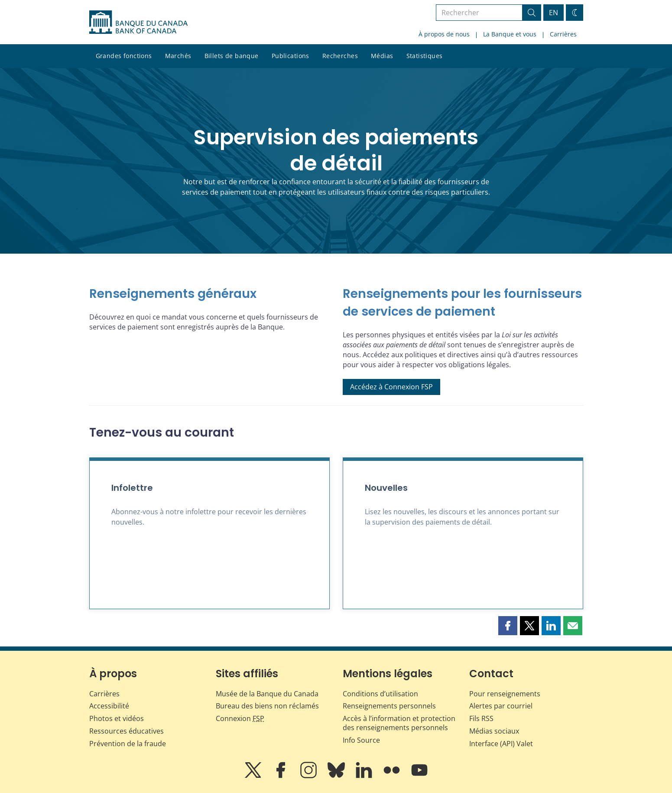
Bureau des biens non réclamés (267, 706)
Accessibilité (109, 706)
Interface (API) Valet (501, 744)
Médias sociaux (494, 731)
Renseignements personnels (389, 706)
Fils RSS (481, 718)
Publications (291, 56)
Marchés (178, 56)
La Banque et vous (510, 34)
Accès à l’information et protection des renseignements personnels (399, 723)
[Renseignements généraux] (209, 294)
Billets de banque (232, 56)
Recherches (340, 56)
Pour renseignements (505, 694)
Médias (382, 56)
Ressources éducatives (127, 731)
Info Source (361, 740)
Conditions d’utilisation (380, 694)
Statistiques (425, 56)
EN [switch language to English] (554, 13)
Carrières (563, 34)
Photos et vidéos (117, 718)
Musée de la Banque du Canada (267, 694)
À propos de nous (444, 34)
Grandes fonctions (124, 56)
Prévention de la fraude (128, 744)
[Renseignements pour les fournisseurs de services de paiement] (463, 303)
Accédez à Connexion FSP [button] (391, 387)
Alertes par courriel (501, 706)
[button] (508, 626)
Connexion (240, 718)
